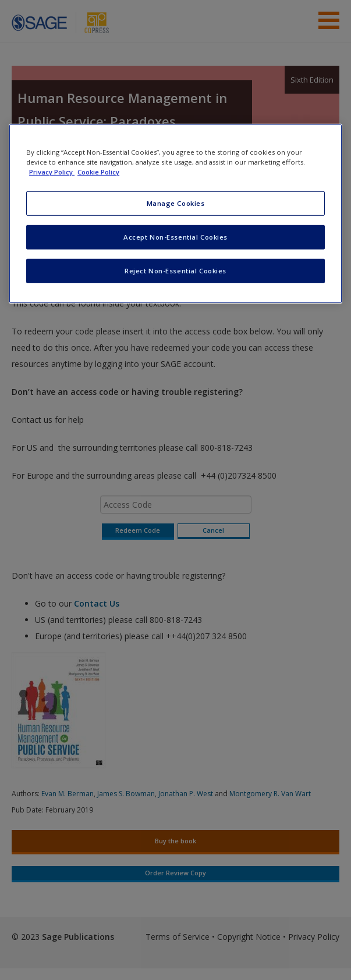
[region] (175, 214)
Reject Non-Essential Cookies (175, 271)
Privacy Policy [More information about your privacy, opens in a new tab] (52, 172)
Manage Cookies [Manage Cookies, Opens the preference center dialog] (176, 203)
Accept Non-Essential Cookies (175, 237)
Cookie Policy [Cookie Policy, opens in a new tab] (98, 172)
